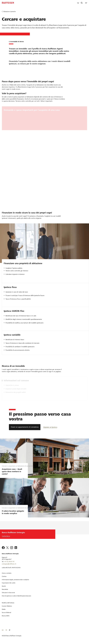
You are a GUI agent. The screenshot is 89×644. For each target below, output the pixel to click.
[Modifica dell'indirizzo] (8, 603)
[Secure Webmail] (6, 612)
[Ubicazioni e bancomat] (8, 593)
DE (3, 630)
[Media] (4, 609)
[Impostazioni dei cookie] (9, 583)
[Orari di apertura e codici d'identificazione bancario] (16, 596)
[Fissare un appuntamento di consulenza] (25, 427)
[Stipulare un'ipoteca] (50, 427)
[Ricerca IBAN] (6, 616)
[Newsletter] (5, 589)
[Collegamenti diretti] (78, 3)
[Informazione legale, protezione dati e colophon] (15, 580)
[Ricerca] (82, 3)
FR (6, 630)
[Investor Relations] (7, 606)
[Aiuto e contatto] (7, 573)
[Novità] (4, 586)
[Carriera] (4, 576)
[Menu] (86, 3)
